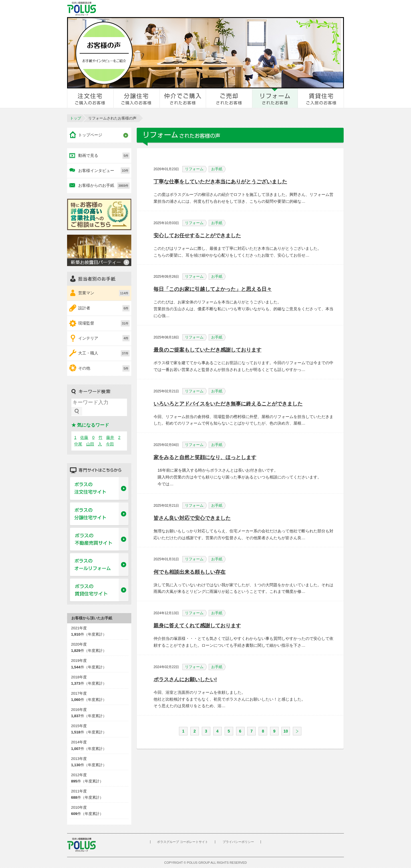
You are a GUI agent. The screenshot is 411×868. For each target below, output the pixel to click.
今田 (110, 444)
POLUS (81, 845)
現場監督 (104, 323)
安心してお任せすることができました (197, 236)
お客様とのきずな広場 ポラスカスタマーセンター (146, 9)
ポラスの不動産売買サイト (99, 540)
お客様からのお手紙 (104, 186)
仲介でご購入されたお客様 (183, 98)
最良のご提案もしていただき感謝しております (207, 350)
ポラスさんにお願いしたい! (185, 680)
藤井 (110, 437)
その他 (104, 368)
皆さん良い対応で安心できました (192, 518)
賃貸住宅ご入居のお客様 (321, 98)
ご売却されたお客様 (229, 98)
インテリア (104, 338)
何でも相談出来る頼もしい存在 (190, 572)
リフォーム (196, 169)
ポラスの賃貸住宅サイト (99, 590)
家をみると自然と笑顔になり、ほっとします (205, 457)
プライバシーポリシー (238, 842)
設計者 (104, 308)
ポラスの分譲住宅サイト (99, 514)
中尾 (78, 444)
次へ (297, 731)
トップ (75, 118)
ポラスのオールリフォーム (99, 565)
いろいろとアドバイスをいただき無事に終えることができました (228, 404)
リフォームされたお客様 (275, 98)
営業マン (104, 293)
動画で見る (104, 156)
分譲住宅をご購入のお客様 (137, 98)
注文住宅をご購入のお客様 (90, 98)
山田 (90, 444)
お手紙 (218, 169)
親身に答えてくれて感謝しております (197, 626)
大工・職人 (104, 353)
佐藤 (84, 437)
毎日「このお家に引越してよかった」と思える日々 (213, 289)
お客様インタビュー (104, 171)
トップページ (90, 135)
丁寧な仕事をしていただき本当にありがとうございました (220, 182)
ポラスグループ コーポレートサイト (183, 842)
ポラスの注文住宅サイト (99, 489)
